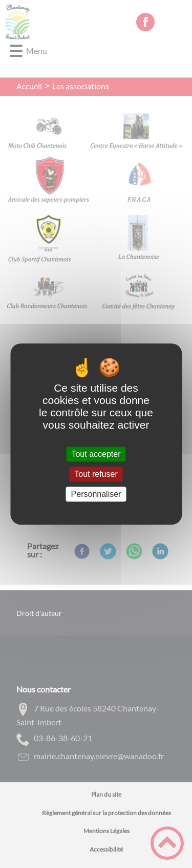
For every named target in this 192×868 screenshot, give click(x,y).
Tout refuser (96, 474)
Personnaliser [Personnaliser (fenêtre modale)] (96, 494)
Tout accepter (96, 454)
